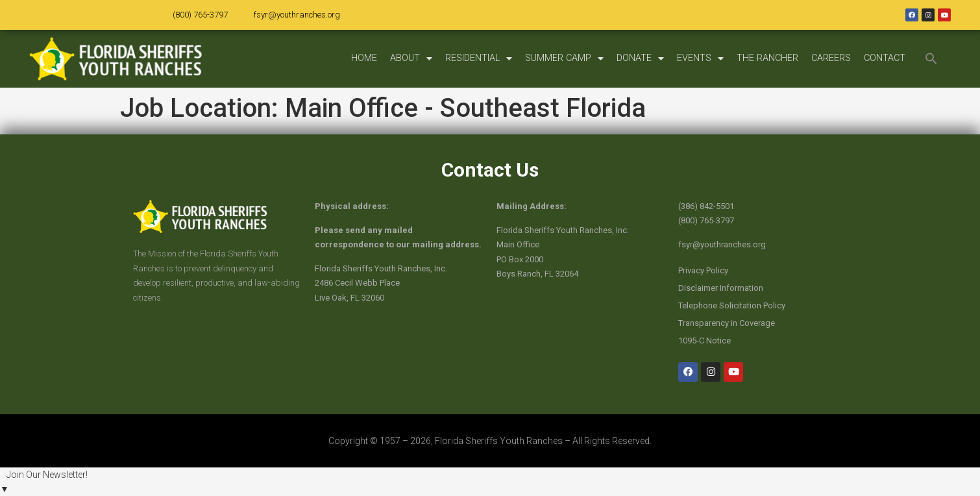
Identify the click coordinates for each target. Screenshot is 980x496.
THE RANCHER (767, 58)
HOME (364, 58)
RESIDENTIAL (479, 58)
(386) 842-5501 (706, 206)
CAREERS (831, 58)
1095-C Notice (704, 341)
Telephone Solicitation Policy (732, 305)
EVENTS (700, 58)
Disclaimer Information (721, 288)
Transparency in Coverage (727, 323)
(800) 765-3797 (200, 15)
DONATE (640, 58)
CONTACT (885, 58)
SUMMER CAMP (564, 58)
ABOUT (411, 58)
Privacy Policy (703, 270)
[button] (931, 58)
